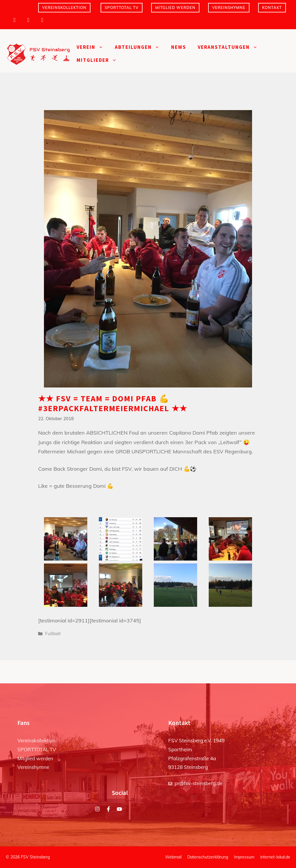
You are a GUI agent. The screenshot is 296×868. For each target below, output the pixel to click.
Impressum (244, 857)
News (179, 47)
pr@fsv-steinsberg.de (198, 783)
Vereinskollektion (64, 8)
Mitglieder (100, 60)
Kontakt (272, 8)
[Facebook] (28, 20)
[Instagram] (14, 20)
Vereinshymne (229, 8)
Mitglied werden (175, 8)
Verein (93, 47)
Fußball (53, 634)
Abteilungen (140, 47)
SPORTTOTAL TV (122, 8)
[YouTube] (42, 20)
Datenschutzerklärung (208, 857)
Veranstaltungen (231, 47)
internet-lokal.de (275, 857)
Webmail (173, 857)
